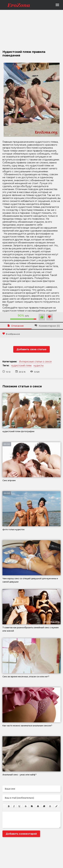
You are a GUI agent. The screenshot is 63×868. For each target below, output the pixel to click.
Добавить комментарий (21, 834)
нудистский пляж (21, 365)
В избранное (11, 334)
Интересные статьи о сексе (35, 362)
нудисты (39, 365)
